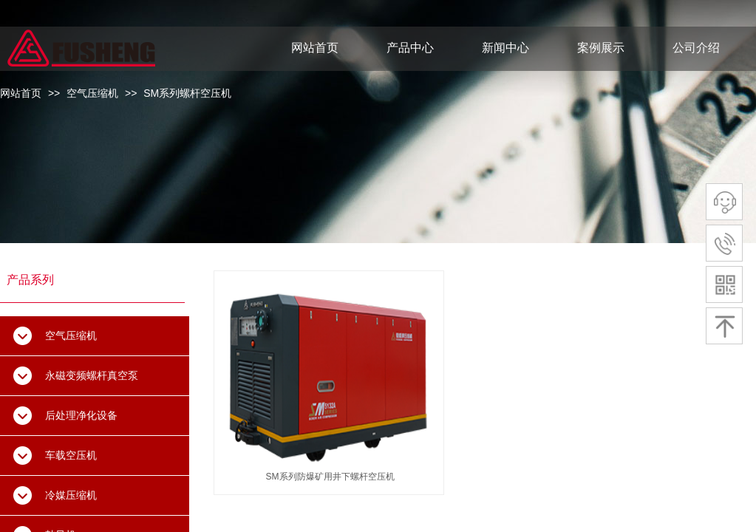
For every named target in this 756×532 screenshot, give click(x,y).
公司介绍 (696, 48)
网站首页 (21, 93)
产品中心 (410, 48)
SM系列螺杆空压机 (187, 93)
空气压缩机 (92, 93)
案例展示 (601, 48)
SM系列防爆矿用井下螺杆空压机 (330, 477)
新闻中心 (505, 48)
